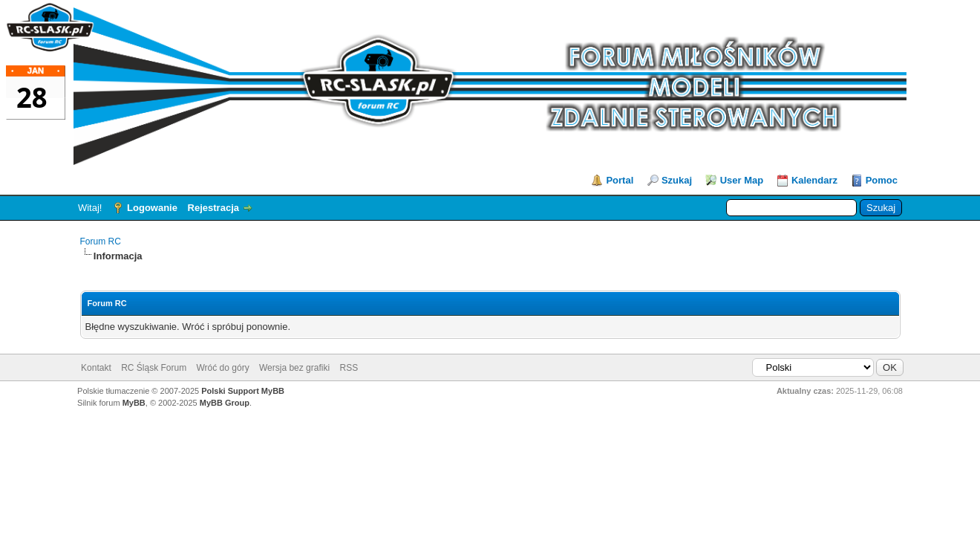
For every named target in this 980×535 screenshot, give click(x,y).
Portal (620, 180)
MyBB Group (225, 403)
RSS (349, 368)
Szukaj (677, 180)
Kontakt (96, 368)
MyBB (134, 403)
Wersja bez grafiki (294, 368)
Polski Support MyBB (243, 391)
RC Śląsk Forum (154, 368)
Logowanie (152, 208)
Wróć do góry (223, 368)
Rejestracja (213, 208)
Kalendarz (814, 180)
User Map (742, 180)
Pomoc (882, 180)
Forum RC (101, 241)
